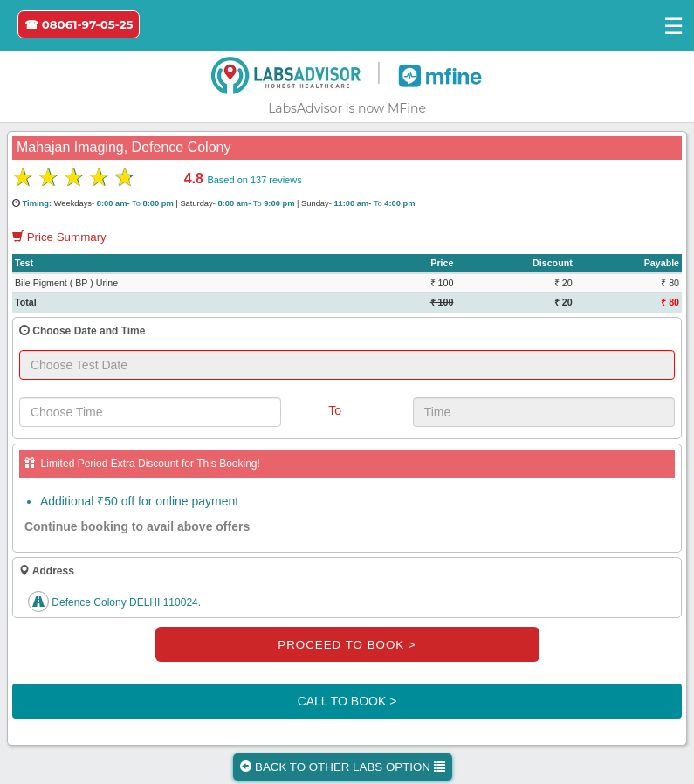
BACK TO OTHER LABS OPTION (342, 767)
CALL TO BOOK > (347, 701)
